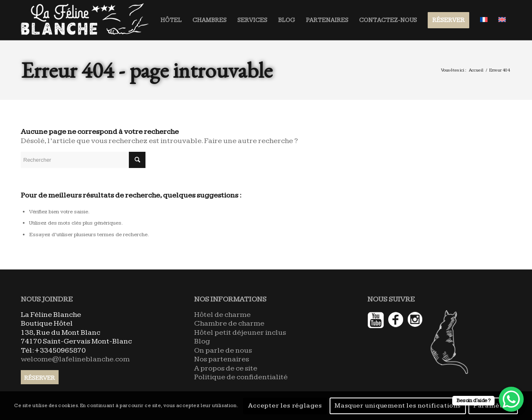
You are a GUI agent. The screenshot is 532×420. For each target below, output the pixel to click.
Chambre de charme (229, 323)
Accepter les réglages (285, 406)
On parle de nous (223, 350)
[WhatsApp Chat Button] (511, 399)
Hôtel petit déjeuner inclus (240, 332)
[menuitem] (171, 20)
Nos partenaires (222, 359)
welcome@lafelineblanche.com (75, 359)
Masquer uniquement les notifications (398, 406)
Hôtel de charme (222, 315)
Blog (202, 341)
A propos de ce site (226, 368)
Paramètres (493, 406)
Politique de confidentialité (241, 377)
